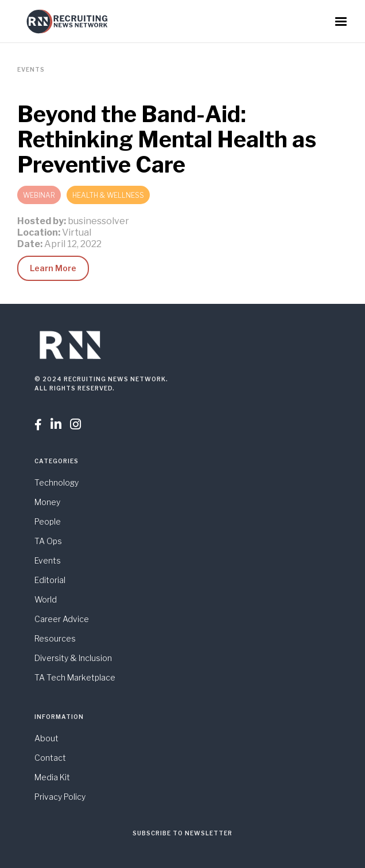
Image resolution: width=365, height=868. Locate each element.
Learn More (53, 268)
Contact (50, 758)
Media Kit (52, 777)
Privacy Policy (60, 797)
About (46, 738)
